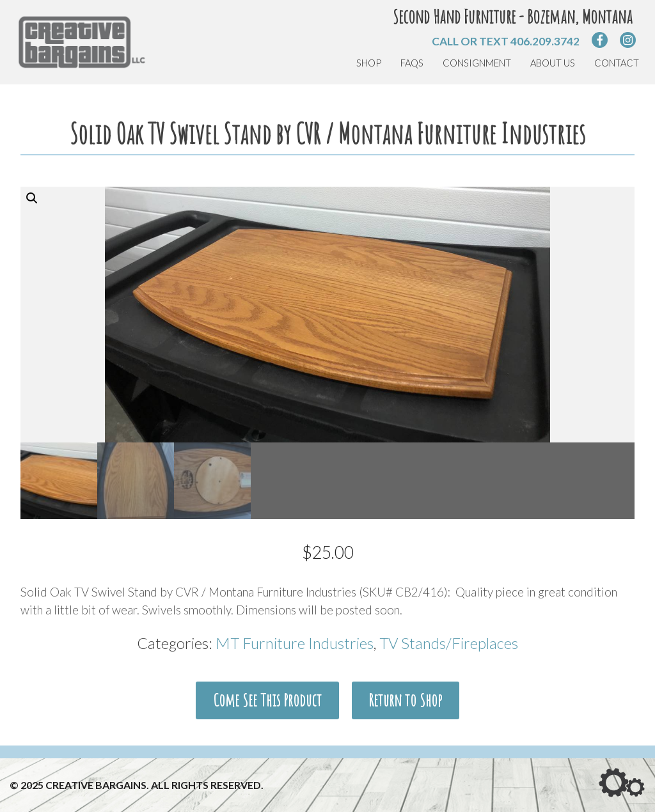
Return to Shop (405, 700)
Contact (617, 63)
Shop (369, 63)
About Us (553, 63)
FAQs (412, 63)
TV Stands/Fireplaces (449, 643)
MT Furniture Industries (295, 643)
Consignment (477, 63)
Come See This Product (267, 700)
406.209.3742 (545, 41)
